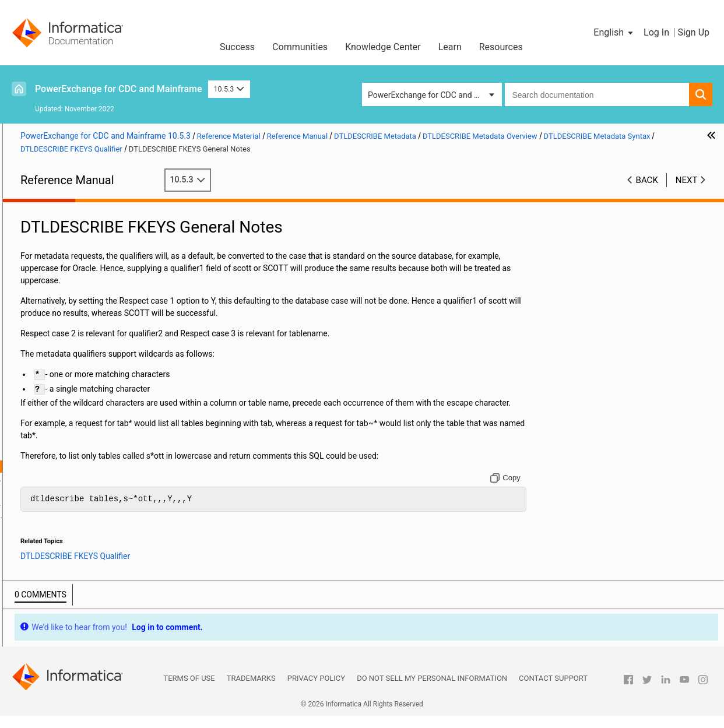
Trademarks (251, 690)
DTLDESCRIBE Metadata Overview (99, 356)
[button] (614, 33)
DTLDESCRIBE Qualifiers (93, 540)
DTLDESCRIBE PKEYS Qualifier (116, 442)
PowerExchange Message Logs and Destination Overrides (84, 252)
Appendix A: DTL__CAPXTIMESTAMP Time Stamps (96, 607)
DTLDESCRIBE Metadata (64, 344)
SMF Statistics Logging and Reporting (87, 270)
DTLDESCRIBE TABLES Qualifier (118, 381)
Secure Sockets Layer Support (73, 295)
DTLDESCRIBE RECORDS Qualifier (100, 430)
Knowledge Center (383, 47)
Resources (501, 47)
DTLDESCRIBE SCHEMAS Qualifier (120, 527)
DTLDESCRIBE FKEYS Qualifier (115, 454)
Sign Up (693, 32)
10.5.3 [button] (229, 89)
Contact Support (553, 690)
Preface (33, 197)
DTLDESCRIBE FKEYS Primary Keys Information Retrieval (126, 503)
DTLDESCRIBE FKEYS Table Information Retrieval (126, 479)
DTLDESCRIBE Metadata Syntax (106, 368)
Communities (300, 47)
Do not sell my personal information (432, 690)
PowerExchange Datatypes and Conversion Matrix (97, 583)
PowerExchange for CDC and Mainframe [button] (435, 95)
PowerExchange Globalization (73, 552)
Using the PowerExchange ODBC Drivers (92, 564)
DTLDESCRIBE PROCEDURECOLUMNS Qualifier (107, 406)
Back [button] (647, 180)
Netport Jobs (43, 234)
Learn (450, 47)
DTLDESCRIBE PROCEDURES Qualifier (107, 394)
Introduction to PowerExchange (76, 209)
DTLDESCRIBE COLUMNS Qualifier (101, 418)
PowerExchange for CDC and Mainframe (119, 89)
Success (237, 47)
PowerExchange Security (64, 283)
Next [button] (687, 180)
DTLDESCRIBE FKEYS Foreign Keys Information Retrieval (126, 515)
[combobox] (597, 94)
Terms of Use (189, 690)
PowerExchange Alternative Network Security (85, 313)
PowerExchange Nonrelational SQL (82, 332)
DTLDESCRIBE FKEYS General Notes (126, 466)
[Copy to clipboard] (550, 490)
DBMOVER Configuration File (71, 221)
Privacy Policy (316, 690)
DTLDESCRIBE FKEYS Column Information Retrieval (126, 491)
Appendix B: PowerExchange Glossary (88, 625)
